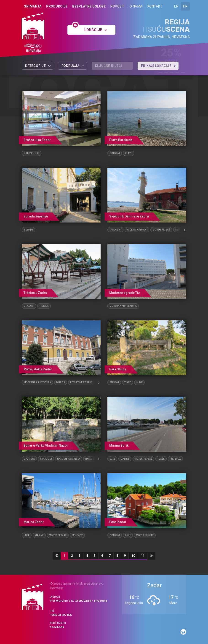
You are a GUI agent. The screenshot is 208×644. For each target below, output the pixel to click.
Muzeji (61, 382)
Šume (139, 382)
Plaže (129, 153)
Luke (112, 459)
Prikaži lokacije (159, 66)
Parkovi (114, 382)
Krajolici (115, 230)
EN (176, 6)
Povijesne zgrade (81, 382)
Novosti (118, 6)
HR (185, 6)
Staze (128, 382)
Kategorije (38, 66)
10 (133, 556)
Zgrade (28, 230)
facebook (57, 627)
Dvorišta (29, 459)
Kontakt (155, 6)
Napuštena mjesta (69, 459)
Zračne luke (32, 153)
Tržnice (44, 306)
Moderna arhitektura (123, 306)
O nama (136, 6)
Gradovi (115, 153)
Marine (125, 459)
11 (143, 556)
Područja (73, 66)
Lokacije (96, 30)
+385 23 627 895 (61, 615)
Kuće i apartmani (137, 230)
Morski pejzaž (161, 230)
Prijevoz (175, 459)
